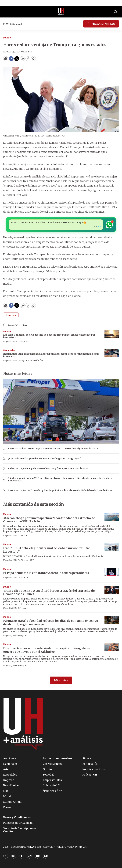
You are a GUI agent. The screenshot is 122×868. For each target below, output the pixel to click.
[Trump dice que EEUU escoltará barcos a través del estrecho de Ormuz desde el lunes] (112, 590)
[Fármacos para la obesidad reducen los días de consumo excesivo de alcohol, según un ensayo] (112, 620)
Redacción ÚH (36, 360)
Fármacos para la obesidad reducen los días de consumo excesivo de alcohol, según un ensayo (51, 622)
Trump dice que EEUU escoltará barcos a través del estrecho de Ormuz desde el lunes (49, 592)
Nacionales (9, 350)
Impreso (11, 315)
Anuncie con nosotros (57, 758)
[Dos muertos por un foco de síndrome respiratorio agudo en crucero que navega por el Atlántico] (112, 647)
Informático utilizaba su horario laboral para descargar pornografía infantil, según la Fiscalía (51, 355)
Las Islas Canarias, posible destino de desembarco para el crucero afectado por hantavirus (49, 336)
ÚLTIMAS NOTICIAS (101, 24)
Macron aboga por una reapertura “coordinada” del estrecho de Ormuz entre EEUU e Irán (49, 520)
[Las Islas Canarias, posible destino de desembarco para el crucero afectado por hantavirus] (112, 334)
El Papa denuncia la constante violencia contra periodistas (46, 573)
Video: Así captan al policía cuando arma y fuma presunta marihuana (48, 468)
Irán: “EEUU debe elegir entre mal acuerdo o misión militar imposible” (47, 550)
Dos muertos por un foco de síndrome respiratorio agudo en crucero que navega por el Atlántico (47, 650)
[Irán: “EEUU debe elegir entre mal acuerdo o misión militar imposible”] (112, 547)
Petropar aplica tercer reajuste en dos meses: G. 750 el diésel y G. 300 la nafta (53, 449)
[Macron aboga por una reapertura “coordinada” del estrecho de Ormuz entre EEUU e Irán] (112, 517)
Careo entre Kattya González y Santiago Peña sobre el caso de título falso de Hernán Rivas (60, 490)
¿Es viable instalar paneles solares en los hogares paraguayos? (44, 459)
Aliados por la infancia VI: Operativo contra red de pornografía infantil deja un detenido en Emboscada (60, 480)
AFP (32, 560)
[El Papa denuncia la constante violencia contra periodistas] (112, 572)
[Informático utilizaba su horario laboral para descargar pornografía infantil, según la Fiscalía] (112, 353)
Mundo (7, 38)
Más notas (61, 680)
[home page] (61, 12)
